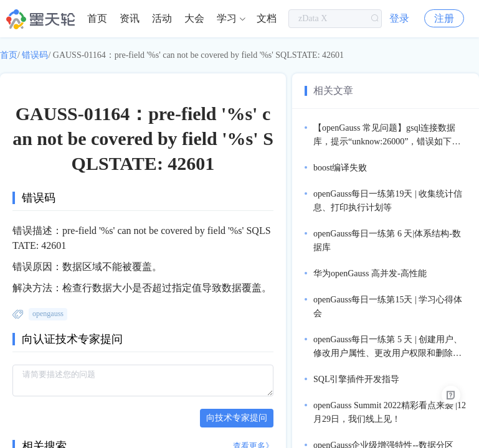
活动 (162, 18)
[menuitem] (97, 19)
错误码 (35, 55)
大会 (194, 18)
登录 (399, 18)
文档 (267, 18)
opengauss (48, 314)
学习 (227, 18)
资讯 (130, 18)
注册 (444, 18)
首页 (97, 18)
